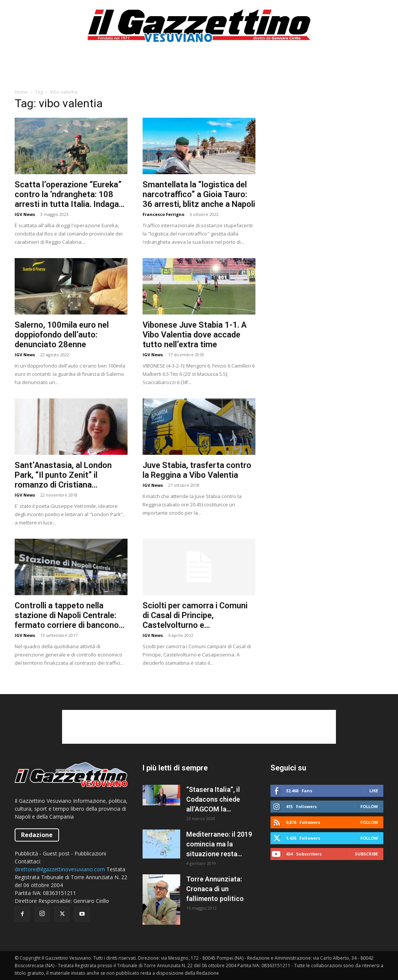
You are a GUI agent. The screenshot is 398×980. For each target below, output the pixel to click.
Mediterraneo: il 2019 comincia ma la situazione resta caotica (219, 845)
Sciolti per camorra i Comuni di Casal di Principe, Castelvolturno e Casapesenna (195, 615)
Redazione (37, 835)
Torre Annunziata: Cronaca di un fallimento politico (215, 889)
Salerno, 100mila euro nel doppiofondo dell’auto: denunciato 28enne (62, 335)
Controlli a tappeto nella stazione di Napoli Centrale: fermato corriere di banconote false (71, 615)
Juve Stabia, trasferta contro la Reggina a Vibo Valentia (197, 470)
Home (21, 92)
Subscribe (366, 854)
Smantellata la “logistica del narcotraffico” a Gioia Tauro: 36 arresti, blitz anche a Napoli (199, 194)
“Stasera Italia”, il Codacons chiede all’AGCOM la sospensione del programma (213, 800)
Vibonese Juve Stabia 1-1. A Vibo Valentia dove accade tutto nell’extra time (194, 335)
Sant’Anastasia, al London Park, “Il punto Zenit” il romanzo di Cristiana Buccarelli (63, 475)
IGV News (25, 214)
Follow (369, 806)
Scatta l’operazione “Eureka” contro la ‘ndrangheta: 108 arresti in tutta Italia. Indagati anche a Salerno (69, 194)
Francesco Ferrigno (163, 214)
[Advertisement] (199, 69)
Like (374, 791)
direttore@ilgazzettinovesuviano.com (60, 869)
